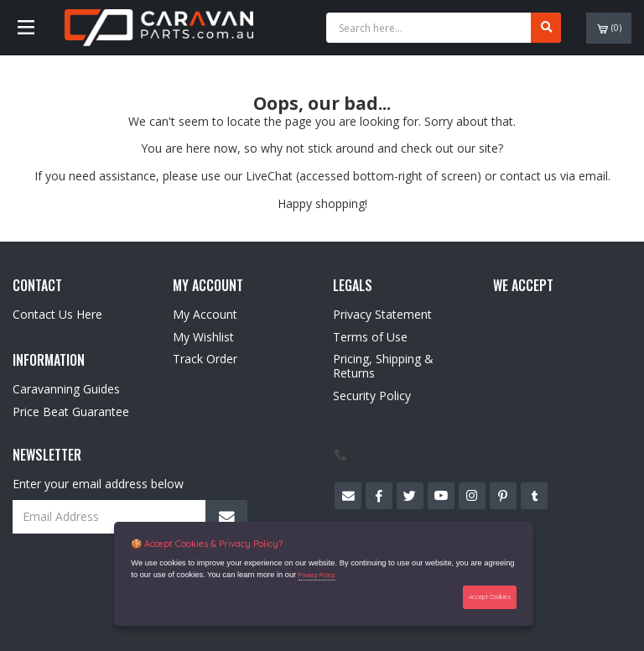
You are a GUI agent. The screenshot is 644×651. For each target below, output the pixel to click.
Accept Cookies (490, 597)
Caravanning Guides (66, 389)
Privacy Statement (382, 314)
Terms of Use (370, 337)
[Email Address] (130, 517)
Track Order (205, 359)
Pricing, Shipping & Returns (383, 366)
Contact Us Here (57, 314)
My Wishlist (203, 337)
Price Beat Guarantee (71, 411)
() (609, 28)
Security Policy (372, 396)
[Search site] (546, 28)
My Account (205, 314)
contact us (528, 176)
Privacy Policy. (317, 575)
